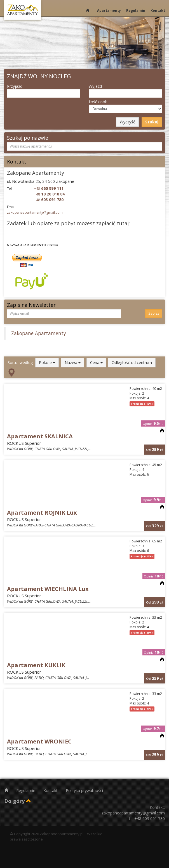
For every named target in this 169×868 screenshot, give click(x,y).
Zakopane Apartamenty (39, 333)
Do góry (18, 801)
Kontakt (158, 11)
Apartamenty (109, 11)
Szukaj (152, 122)
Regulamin (136, 11)
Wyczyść (127, 122)
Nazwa (73, 362)
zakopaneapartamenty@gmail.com (35, 212)
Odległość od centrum (132, 362)
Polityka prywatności (84, 790)
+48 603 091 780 (150, 819)
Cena (96, 362)
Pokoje (47, 362)
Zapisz (154, 313)
